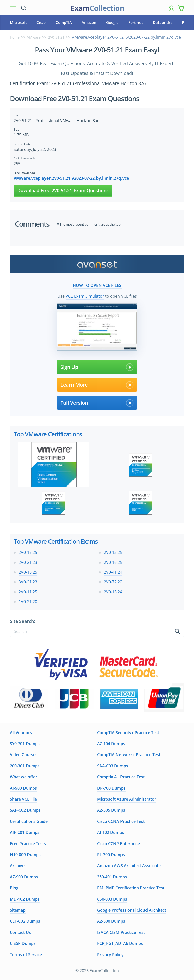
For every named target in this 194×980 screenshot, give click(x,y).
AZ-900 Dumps (24, 877)
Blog (14, 888)
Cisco (41, 22)
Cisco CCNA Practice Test (121, 821)
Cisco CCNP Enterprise (118, 844)
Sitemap (18, 910)
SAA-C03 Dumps (113, 766)
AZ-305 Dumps (111, 810)
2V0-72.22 (113, 582)
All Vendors (21, 733)
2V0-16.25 (113, 562)
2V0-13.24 (113, 592)
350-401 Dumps (112, 877)
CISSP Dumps (23, 943)
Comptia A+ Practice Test (121, 777)
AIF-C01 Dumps (25, 832)
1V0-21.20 (28, 602)
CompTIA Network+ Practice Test (129, 755)
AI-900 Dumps (23, 788)
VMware (34, 37)
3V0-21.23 (28, 582)
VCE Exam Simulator (85, 296)
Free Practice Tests (28, 844)
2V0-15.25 (28, 572)
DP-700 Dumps (111, 788)
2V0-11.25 (28, 592)
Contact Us (20, 932)
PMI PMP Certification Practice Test (131, 888)
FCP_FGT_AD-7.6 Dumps (120, 943)
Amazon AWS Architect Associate (129, 866)
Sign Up (97, 367)
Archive (17, 866)
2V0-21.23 (28, 562)
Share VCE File (23, 799)
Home (15, 37)
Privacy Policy (110, 955)
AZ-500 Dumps (111, 921)
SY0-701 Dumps (25, 744)
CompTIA (64, 22)
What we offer (23, 777)
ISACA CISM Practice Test (121, 932)
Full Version (97, 403)
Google (112, 22)
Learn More (97, 385)
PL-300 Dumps (111, 855)
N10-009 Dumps (25, 855)
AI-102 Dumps (111, 832)
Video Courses (24, 755)
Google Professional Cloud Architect (132, 910)
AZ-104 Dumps (111, 744)
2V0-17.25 (28, 552)
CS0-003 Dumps (112, 899)
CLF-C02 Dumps (25, 921)
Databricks (163, 22)
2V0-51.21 (56, 37)
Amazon (89, 22)
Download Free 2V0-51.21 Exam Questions (63, 190)
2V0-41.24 (113, 572)
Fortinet (136, 22)
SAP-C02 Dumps (25, 810)
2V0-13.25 (113, 552)
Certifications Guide (29, 821)
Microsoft (18, 22)
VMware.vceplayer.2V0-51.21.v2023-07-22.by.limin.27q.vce (71, 178)
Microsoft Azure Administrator (127, 799)
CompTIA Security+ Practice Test (128, 733)
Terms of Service (26, 955)
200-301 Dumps (25, 766)
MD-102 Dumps (25, 899)
